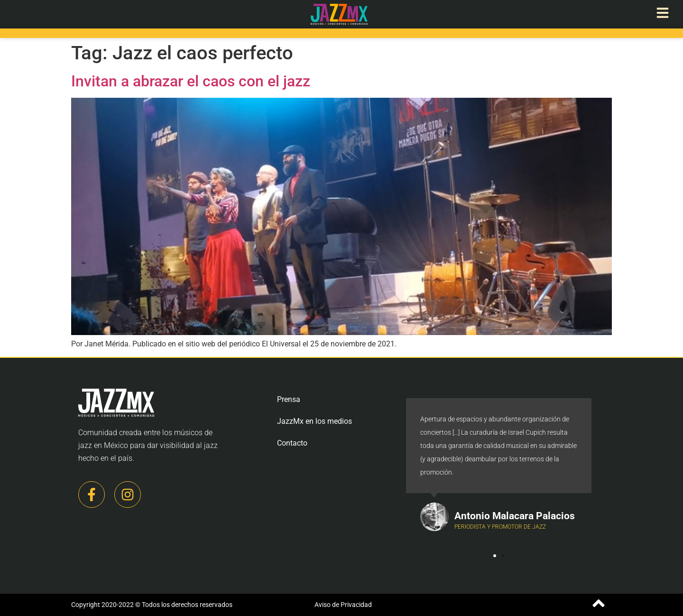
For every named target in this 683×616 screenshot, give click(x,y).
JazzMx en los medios (314, 421)
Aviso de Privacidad (343, 605)
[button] (495, 556)
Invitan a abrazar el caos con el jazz (191, 81)
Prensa (289, 399)
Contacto (292, 443)
